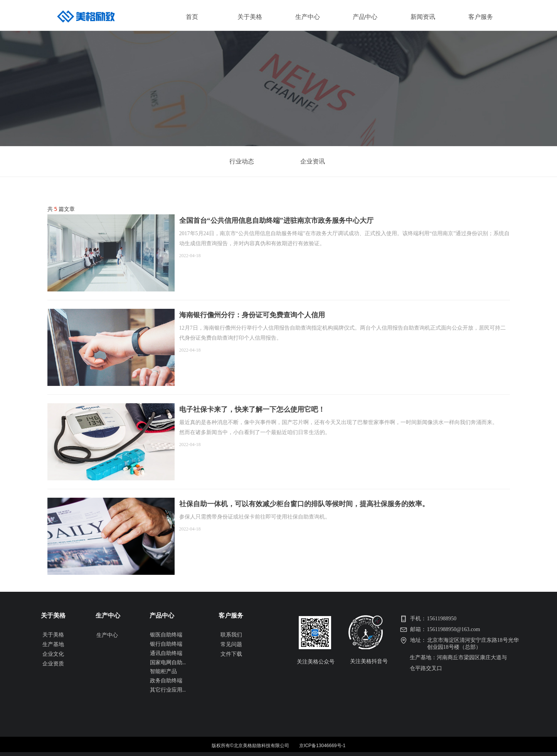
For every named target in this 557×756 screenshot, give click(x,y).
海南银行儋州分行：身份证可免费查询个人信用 (252, 315)
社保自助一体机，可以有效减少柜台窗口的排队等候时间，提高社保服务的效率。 (304, 504)
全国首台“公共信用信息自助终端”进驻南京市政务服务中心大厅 (276, 221)
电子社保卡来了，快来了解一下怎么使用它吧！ (252, 409)
